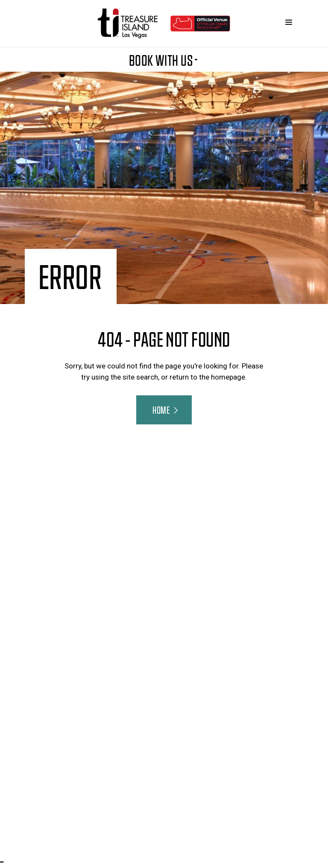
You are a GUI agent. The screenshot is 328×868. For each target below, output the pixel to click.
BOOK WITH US (164, 60)
